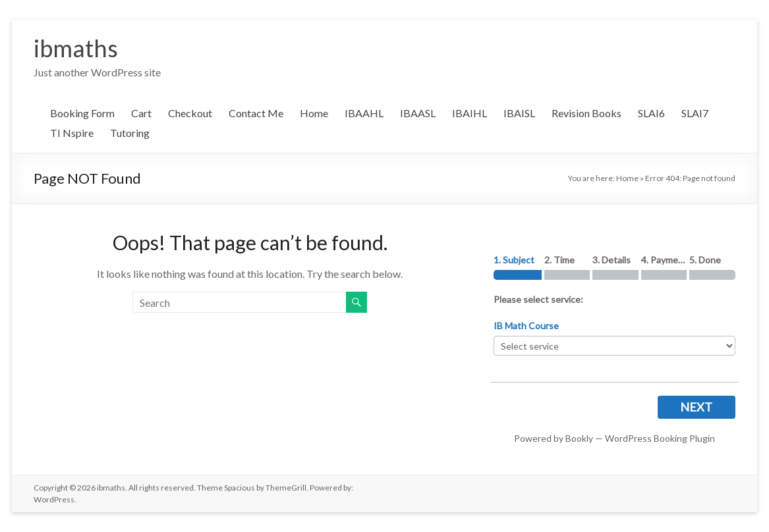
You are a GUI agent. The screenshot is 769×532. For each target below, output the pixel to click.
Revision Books (586, 113)
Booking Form (82, 113)
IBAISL (519, 113)
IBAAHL (364, 113)
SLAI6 (651, 113)
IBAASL (418, 113)
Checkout (190, 113)
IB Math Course (526, 326)
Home (314, 113)
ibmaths (76, 48)
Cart (141, 113)
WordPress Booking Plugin (660, 438)
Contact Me (256, 113)
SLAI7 (695, 113)
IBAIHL (470, 113)
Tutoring (130, 133)
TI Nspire (72, 133)
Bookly (579, 438)
